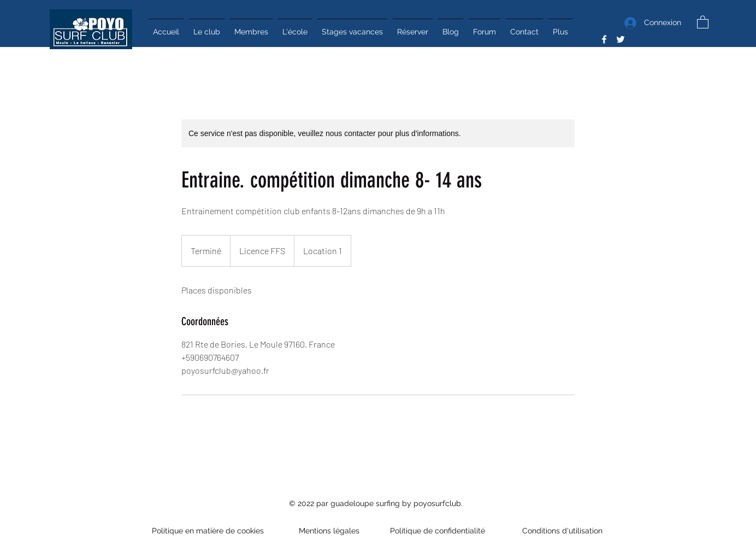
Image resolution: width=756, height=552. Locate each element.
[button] (703, 22)
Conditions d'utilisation (560, 531)
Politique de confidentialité (439, 531)
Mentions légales (329, 531)
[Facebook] (604, 39)
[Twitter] (621, 39)
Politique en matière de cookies (209, 531)
